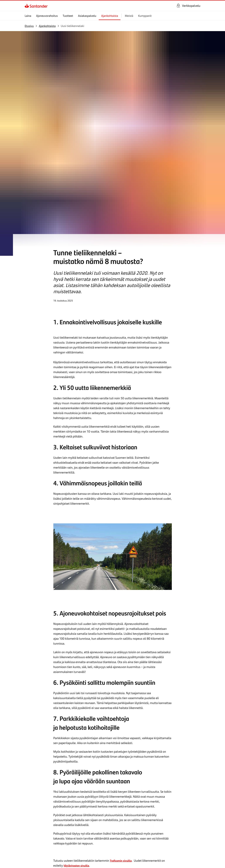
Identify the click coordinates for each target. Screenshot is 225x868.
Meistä (129, 16)
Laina (28, 16)
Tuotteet (68, 16)
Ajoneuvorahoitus (47, 16)
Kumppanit (145, 16)
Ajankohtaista (110, 16)
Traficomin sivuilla (122, 653)
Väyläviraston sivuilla (78, 658)
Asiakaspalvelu (87, 16)
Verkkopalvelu (191, 6)
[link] (27, 6)
